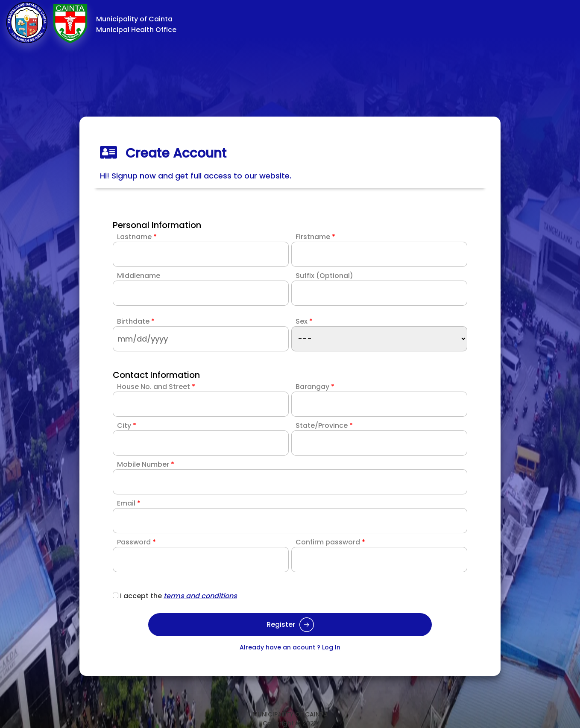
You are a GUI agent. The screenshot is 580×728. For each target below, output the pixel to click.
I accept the (179, 596)
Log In (331, 647)
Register (290, 625)
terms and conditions (200, 596)
